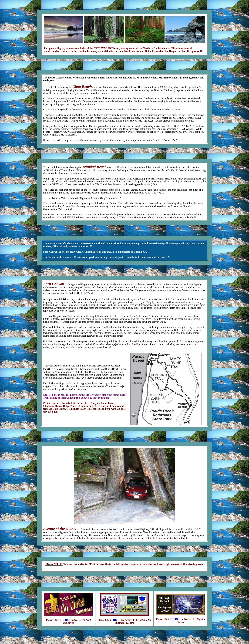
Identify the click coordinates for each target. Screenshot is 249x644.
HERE (65, 620)
